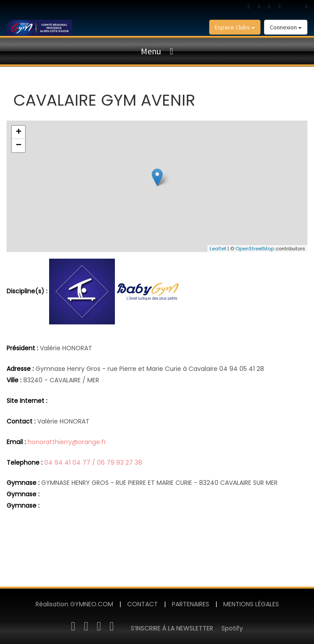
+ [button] (19, 132)
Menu (151, 51)
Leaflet (218, 249)
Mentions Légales (251, 604)
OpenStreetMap (255, 249)
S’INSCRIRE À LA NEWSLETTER (172, 628)
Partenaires (191, 604)
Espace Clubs (235, 27)
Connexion (286, 27)
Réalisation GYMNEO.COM (74, 604)
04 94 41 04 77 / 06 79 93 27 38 (93, 463)
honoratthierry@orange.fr (67, 442)
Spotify (232, 628)
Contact (143, 604)
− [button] (19, 146)
